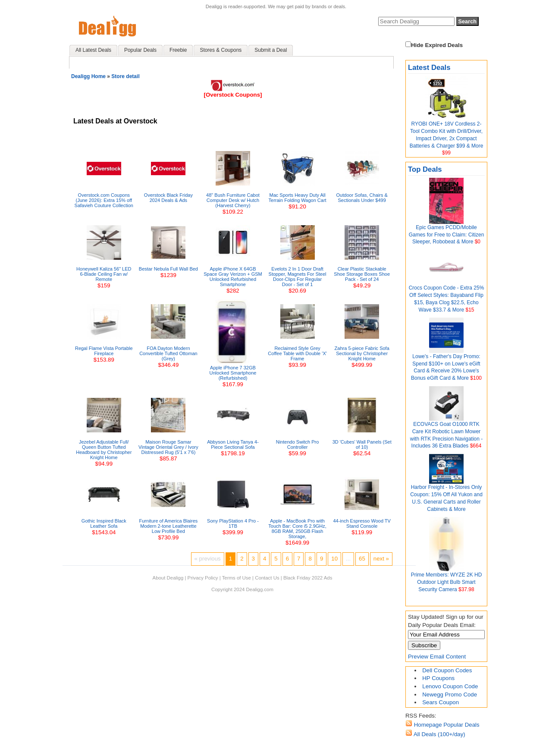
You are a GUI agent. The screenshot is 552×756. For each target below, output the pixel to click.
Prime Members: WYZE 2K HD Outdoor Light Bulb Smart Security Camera (447, 582)
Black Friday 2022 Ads (308, 578)
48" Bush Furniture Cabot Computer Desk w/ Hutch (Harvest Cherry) (233, 200)
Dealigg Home (88, 76)
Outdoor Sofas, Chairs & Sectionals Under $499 (362, 198)
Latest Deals (429, 68)
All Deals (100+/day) (439, 734)
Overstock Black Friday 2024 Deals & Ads (168, 198)
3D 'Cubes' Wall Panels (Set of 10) (362, 444)
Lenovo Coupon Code (450, 686)
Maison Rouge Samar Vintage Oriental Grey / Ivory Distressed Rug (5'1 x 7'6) (168, 447)
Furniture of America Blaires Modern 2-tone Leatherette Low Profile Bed (169, 526)
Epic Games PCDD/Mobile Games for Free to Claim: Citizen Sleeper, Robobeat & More (447, 235)
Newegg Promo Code (450, 695)
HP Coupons (438, 678)
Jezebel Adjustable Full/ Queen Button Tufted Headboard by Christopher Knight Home (104, 450)
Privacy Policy (203, 578)
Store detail (125, 76)
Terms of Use (237, 578)
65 (362, 559)
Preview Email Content (437, 657)
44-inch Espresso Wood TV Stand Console (362, 523)
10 (334, 559)
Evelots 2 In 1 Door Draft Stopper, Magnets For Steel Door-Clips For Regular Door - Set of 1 (298, 277)
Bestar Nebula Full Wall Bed (168, 269)
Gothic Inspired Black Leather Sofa (104, 523)
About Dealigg (168, 578)
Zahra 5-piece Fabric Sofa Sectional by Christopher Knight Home (362, 353)
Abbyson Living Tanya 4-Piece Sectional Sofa (233, 444)
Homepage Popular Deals (446, 725)
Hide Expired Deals (434, 45)
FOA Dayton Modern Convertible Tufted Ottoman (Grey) (168, 353)
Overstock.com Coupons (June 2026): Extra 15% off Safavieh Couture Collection (104, 200)
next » (381, 559)
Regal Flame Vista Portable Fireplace (104, 351)
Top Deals (425, 169)
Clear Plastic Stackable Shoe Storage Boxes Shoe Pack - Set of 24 (362, 274)
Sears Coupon (441, 702)
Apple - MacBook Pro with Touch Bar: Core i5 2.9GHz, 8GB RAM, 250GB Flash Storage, (297, 529)
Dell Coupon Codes (447, 670)
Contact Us (267, 578)
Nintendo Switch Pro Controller (298, 444)
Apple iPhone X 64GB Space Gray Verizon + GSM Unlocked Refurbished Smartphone (233, 277)
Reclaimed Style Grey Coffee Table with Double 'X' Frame (297, 353)
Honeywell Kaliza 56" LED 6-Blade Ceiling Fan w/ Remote (104, 274)
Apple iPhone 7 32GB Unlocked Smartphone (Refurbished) (233, 373)
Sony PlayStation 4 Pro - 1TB (233, 523)
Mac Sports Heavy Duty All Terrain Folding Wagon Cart (298, 198)
